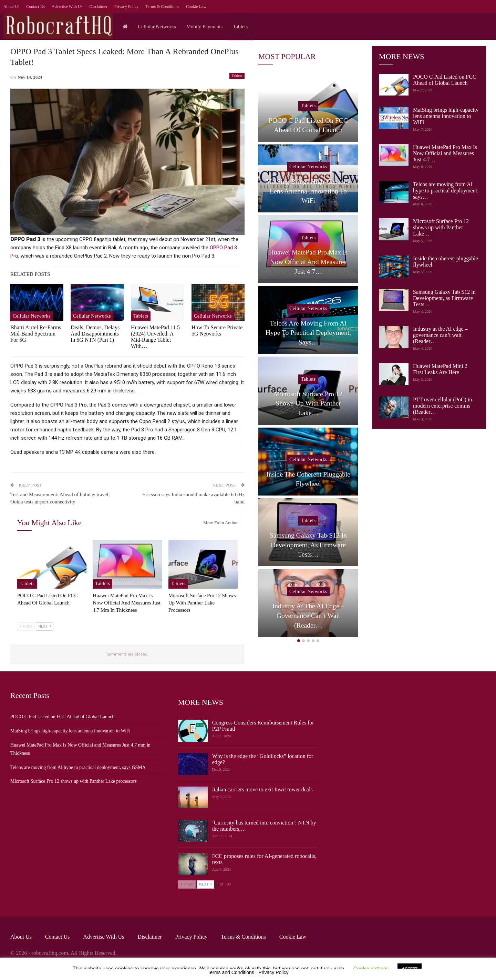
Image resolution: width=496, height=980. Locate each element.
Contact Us (35, 7)
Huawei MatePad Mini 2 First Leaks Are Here (440, 369)
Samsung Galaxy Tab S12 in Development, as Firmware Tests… (444, 298)
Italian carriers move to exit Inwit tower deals (262, 789)
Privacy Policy (126, 7)
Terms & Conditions (162, 7)
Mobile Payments (204, 27)
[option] (308, 357)
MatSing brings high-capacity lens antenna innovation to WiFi (446, 116)
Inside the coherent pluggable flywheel (308, 479)
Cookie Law (196, 7)
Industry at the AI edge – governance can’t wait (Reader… (440, 335)
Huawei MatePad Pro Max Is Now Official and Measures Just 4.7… (445, 153)
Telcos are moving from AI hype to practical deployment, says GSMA (78, 767)
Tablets (240, 27)
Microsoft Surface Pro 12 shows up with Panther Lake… (441, 227)
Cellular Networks (157, 27)
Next (45, 626)
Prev (26, 626)
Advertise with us (67, 7)
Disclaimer (98, 7)
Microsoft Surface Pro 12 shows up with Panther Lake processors (74, 781)
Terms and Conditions (231, 972)
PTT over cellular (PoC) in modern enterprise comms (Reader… (442, 406)
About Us (11, 7)
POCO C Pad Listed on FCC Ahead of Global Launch (445, 80)
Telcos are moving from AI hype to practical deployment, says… (446, 191)
